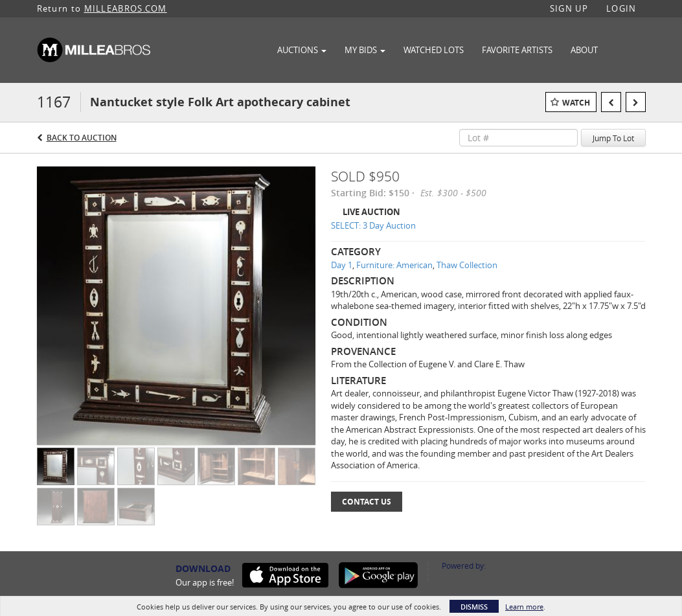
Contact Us (367, 502)
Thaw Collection (467, 265)
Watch (576, 103)
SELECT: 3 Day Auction (373, 225)
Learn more (524, 607)
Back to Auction (82, 138)
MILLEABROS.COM (126, 8)
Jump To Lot (613, 138)
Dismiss (474, 607)
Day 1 (342, 265)
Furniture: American (394, 265)
